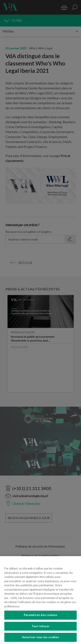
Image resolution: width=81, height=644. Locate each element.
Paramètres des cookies (40, 636)
